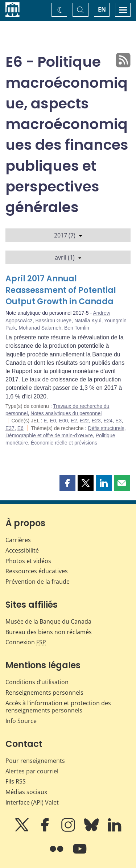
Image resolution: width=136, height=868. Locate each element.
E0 (53, 421)
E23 (96, 421)
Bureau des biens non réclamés (49, 632)
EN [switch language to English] (102, 9)
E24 (108, 421)
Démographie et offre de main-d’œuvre (49, 435)
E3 (118, 421)
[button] (67, 483)
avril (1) (68, 257)
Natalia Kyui (88, 321)
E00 (63, 421)
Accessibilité (22, 550)
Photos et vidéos (28, 561)
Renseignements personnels (44, 693)
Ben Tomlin (77, 328)
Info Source (21, 721)
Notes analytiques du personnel (66, 413)
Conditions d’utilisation (37, 682)
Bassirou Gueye (53, 321)
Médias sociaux (26, 792)
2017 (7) (68, 235)
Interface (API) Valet (32, 802)
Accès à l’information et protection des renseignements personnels (58, 707)
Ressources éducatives (37, 571)
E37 (10, 428)
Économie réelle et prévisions (64, 443)
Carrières (18, 540)
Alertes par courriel (32, 771)
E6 (20, 428)
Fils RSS (16, 781)
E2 (74, 421)
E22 (84, 421)
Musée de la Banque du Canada (48, 621)
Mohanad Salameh (40, 328)
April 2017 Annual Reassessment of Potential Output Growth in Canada (61, 290)
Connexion (26, 642)
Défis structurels (106, 428)
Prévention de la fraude (38, 582)
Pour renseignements (35, 761)
